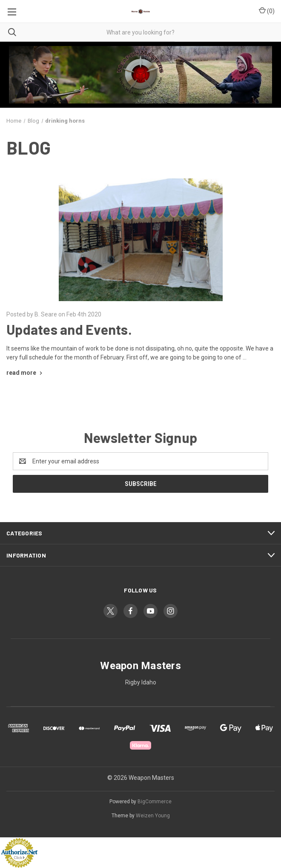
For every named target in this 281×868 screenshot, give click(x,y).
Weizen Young (153, 816)
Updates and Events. (69, 329)
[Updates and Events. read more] (25, 373)
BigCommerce (155, 802)
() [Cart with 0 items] (267, 11)
